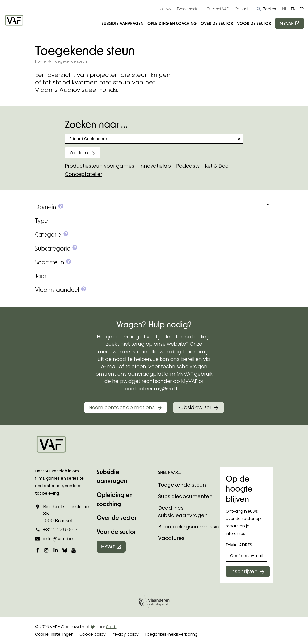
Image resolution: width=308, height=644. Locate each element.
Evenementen (189, 9)
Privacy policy (125, 634)
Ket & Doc (217, 166)
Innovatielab (155, 166)
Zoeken (79, 153)
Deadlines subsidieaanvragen (183, 512)
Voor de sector (254, 23)
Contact (241, 9)
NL (285, 9)
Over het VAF (218, 9)
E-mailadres (239, 545)
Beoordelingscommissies (190, 527)
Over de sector (217, 23)
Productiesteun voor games (99, 166)
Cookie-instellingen (54, 634)
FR (302, 9)
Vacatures (171, 538)
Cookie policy (93, 634)
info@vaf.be (58, 539)
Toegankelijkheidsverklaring (171, 634)
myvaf (287, 23)
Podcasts (188, 166)
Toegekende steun (182, 485)
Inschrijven (244, 571)
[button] (266, 9)
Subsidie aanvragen (122, 23)
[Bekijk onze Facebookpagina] (38, 550)
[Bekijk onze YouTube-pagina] (74, 550)
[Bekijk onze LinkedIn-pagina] (56, 550)
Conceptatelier (83, 174)
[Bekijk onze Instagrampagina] (47, 550)
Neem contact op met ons (122, 407)
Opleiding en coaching (172, 23)
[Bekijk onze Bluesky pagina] (65, 550)
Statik (111, 627)
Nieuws (165, 9)
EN (293, 9)
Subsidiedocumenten (185, 496)
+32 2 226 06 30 (62, 530)
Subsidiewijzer (195, 407)
